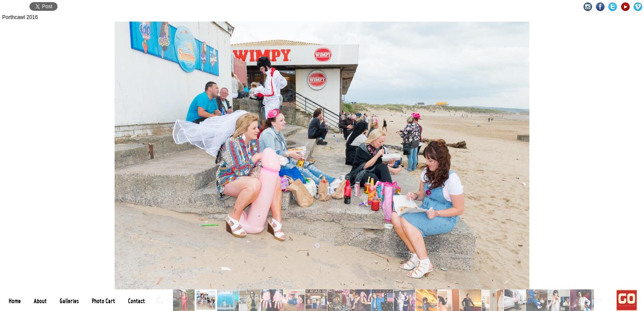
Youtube (625, 7)
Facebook (600, 7)
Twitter (613, 7)
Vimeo (638, 7)
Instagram (588, 7)
